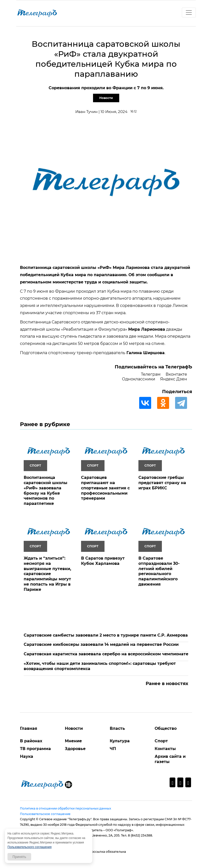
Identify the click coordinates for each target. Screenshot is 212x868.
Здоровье (75, 749)
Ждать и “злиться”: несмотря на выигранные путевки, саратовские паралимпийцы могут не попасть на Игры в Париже (47, 574)
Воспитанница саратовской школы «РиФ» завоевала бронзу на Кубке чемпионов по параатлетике (46, 490)
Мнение (73, 741)
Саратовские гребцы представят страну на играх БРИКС (162, 483)
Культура (120, 741)
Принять (19, 857)
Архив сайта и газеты (170, 759)
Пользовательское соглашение (45, 814)
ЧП (113, 749)
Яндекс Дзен (174, 379)
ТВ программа (35, 749)
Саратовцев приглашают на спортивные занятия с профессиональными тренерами (105, 488)
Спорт (161, 741)
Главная (29, 728)
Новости (106, 98)
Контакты (165, 749)
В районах (31, 741)
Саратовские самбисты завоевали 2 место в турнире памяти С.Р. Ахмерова (106, 635)
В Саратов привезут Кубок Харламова (103, 561)
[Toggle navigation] (189, 12)
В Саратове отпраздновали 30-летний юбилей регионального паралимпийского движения (159, 571)
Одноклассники (139, 379)
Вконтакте (176, 374)
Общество (166, 728)
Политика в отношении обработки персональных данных (65, 808)
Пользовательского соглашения (30, 847)
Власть (117, 728)
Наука (27, 756)
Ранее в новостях (167, 684)
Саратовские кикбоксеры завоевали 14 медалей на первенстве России (101, 644)
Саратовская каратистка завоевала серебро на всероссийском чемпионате (106, 654)
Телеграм (151, 374)
